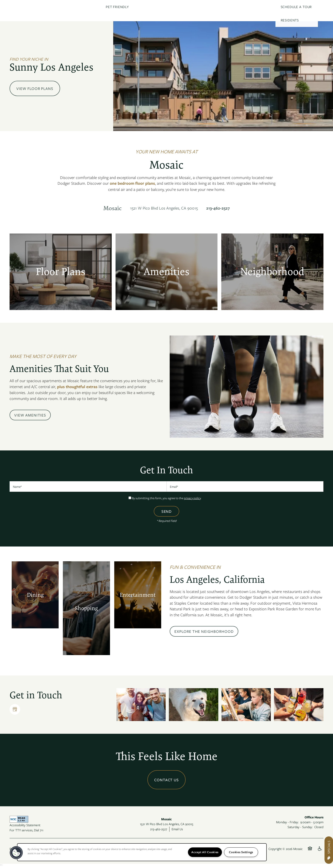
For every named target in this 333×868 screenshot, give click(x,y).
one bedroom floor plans (132, 183)
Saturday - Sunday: (300, 827)
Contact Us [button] (167, 780)
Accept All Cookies (205, 852)
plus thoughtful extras (77, 387)
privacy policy (192, 498)
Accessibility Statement (25, 825)
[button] (30, 415)
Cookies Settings (241, 852)
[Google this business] (15, 709)
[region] (142, 852)
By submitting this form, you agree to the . (167, 498)
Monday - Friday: (287, 822)
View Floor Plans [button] (35, 88)
